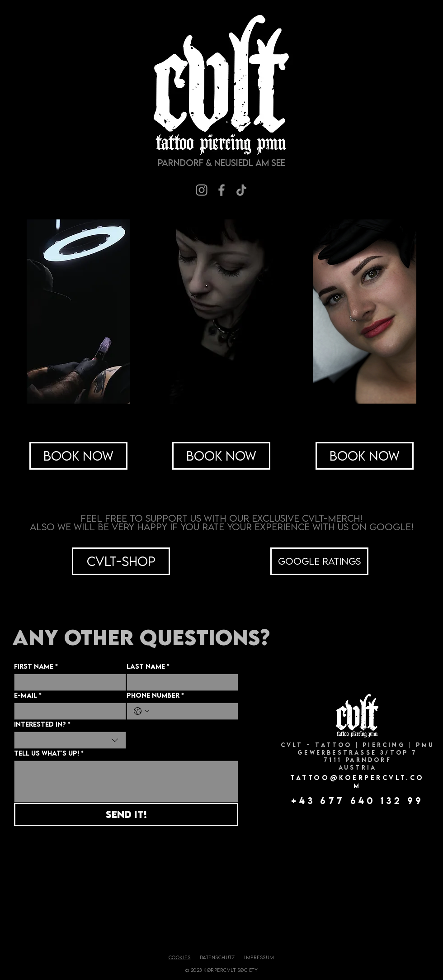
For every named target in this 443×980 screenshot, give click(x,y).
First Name (36, 666)
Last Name (148, 666)
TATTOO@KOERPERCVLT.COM (357, 782)
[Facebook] (221, 190)
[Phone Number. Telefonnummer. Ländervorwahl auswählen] (141, 711)
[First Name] (67, 682)
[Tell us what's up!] (126, 781)
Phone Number (155, 695)
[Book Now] (78, 456)
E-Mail (28, 695)
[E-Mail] (67, 711)
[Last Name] (180, 682)
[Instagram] (202, 190)
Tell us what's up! (49, 753)
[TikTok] (241, 190)
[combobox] (70, 740)
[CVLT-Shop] (121, 561)
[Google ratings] (319, 561)
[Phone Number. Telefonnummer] (192, 711)
